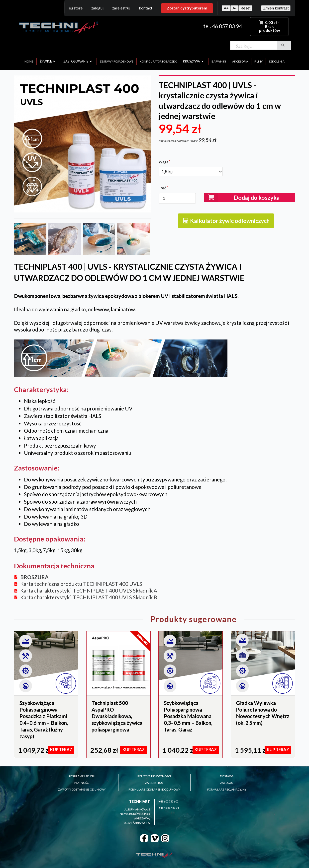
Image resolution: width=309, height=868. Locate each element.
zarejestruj (154, 783)
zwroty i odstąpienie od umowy (82, 789)
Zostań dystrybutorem (187, 8)
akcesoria (240, 61)
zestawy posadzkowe (117, 61)
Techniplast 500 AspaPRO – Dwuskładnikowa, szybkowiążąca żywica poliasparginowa (117, 716)
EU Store (76, 8)
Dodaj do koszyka (242, 198)
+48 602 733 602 (168, 801)
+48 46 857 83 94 (169, 808)
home (29, 61)
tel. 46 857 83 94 (223, 26)
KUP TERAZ (61, 750)
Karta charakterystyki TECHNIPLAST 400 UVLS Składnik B (89, 597)
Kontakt (146, 8)
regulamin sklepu (82, 776)
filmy (258, 61)
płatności (82, 783)
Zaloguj (97, 8)
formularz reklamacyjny (227, 789)
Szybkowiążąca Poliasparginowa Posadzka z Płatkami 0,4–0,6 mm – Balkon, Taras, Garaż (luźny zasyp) (44, 719)
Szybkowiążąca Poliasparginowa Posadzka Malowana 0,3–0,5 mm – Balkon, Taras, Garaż (188, 716)
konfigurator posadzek (158, 61)
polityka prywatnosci (154, 776)
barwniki (219, 61)
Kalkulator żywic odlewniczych (226, 221)
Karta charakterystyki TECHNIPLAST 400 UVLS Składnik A (89, 590)
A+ (226, 8)
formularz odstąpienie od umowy (154, 789)
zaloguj (227, 783)
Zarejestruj (121, 8)
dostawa (227, 776)
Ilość (162, 188)
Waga (163, 162)
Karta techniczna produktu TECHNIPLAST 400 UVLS (81, 584)
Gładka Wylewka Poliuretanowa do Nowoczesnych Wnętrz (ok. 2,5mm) (263, 713)
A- (235, 8)
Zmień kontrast (276, 8)
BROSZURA (34, 577)
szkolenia (277, 61)
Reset (245, 8)
